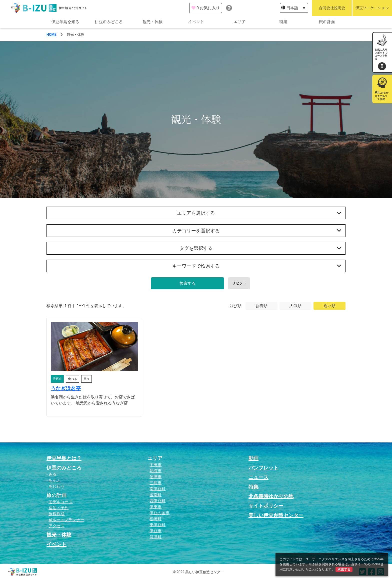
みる (52, 474)
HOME (51, 35)
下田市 (155, 465)
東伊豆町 (157, 525)
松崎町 (155, 519)
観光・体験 (152, 22)
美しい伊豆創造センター (276, 515)
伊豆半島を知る (65, 22)
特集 (283, 22)
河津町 (155, 537)
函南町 (155, 495)
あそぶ (54, 480)
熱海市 (155, 471)
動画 (253, 458)
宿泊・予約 (58, 508)
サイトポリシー (266, 506)
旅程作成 (56, 514)
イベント (196, 22)
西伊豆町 (157, 501)
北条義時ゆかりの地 (271, 496)
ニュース (258, 477)
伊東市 (155, 507)
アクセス (56, 526)
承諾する (344, 569)
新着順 (261, 306)
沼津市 (155, 477)
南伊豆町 (157, 489)
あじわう (56, 486)
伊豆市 (155, 531)
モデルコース (60, 502)
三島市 (155, 483)
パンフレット (263, 468)
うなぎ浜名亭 (66, 388)
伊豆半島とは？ (64, 458)
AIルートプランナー (66, 520)
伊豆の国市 (159, 513)
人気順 (295, 306)
